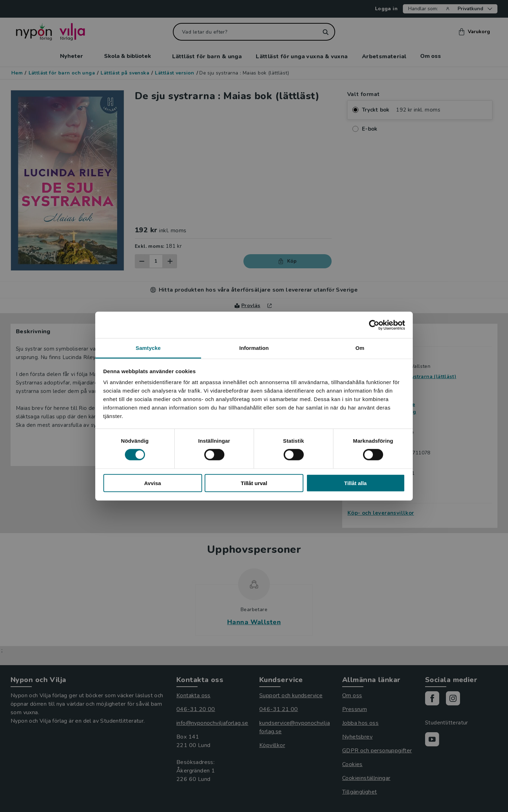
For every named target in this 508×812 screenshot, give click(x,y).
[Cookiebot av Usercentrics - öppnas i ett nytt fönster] (374, 325)
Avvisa (153, 483)
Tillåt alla (356, 483)
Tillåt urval (254, 483)
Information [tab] (254, 348)
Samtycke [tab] (148, 348)
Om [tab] (360, 348)
